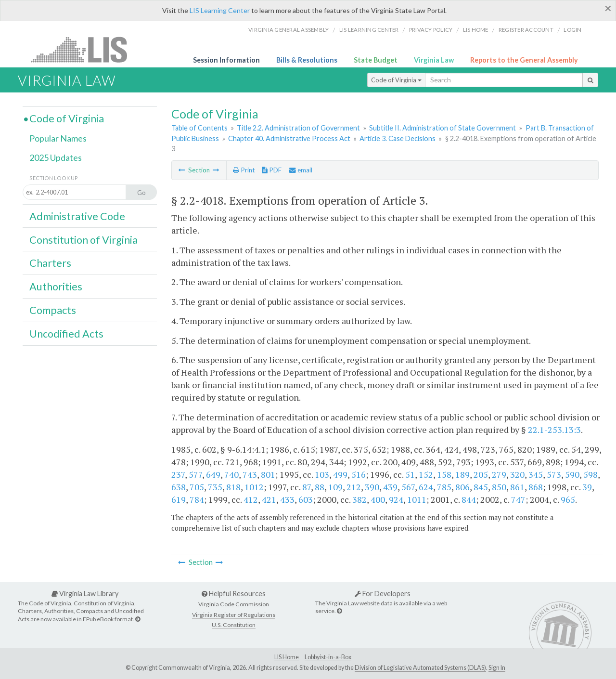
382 (359, 499)
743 (250, 474)
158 (444, 474)
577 (195, 474)
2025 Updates (56, 157)
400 (378, 499)
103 (322, 474)
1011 (417, 499)
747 (518, 499)
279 (499, 474)
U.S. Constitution (234, 625)
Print (244, 170)
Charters (50, 263)
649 (213, 474)
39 (587, 487)
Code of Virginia (396, 80)
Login (572, 30)
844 (469, 499)
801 (268, 474)
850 (499, 487)
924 (396, 499)
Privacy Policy (431, 30)
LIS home (476, 30)
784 (197, 499)
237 (178, 474)
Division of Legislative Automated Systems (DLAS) (420, 668)
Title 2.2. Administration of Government (298, 128)
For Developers (383, 594)
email (301, 170)
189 (462, 474)
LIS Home (287, 657)
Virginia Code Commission (234, 604)
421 (269, 499)
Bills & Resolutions (307, 60)
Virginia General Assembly (289, 30)
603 (306, 499)
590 (572, 474)
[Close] (608, 8)
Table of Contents (199, 128)
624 (426, 487)
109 (335, 487)
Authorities (56, 287)
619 (179, 499)
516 (359, 474)
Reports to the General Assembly (524, 60)
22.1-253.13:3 (554, 430)
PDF (272, 170)
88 (320, 487)
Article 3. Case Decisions (398, 138)
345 (536, 474)
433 (287, 499)
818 (233, 487)
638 (179, 487)
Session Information (226, 60)
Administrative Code (77, 216)
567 (408, 487)
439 (390, 487)
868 (536, 487)
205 (481, 474)
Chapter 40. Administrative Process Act (289, 138)
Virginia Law (434, 60)
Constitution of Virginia (83, 240)
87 (307, 487)
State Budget (376, 60)
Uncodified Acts (66, 334)
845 (481, 487)
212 (354, 487)
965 (568, 499)
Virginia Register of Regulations (234, 615)
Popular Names (58, 138)
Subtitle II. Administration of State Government (443, 128)
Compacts (53, 310)
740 (231, 474)
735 (215, 487)
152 (426, 474)
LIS (84, 49)
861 (517, 487)
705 (197, 487)
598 (590, 474)
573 (554, 474)
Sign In (497, 668)
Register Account (526, 30)
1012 (254, 487)
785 (444, 487)
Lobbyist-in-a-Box (328, 657)
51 (410, 474)
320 (517, 474)
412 (251, 499)
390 (372, 487)
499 (340, 474)
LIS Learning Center (220, 10)
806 (462, 487)
